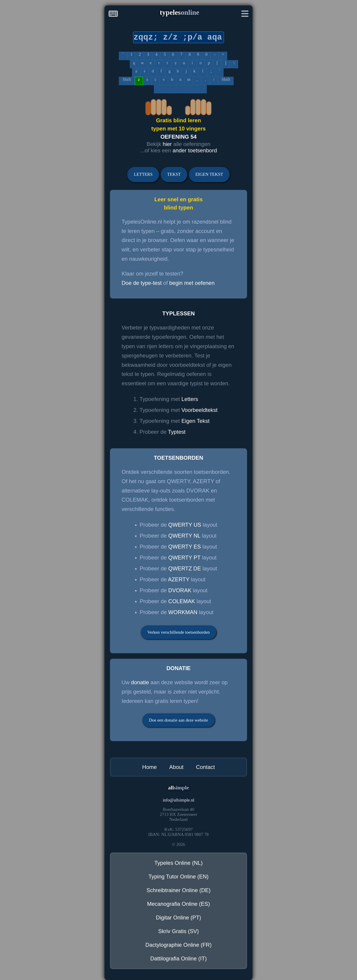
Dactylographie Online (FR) (179, 945)
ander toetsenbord (195, 150)
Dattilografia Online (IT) (178, 958)
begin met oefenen (192, 283)
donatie (140, 682)
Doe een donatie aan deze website (178, 720)
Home (150, 767)
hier (167, 144)
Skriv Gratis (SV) (179, 931)
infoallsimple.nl (179, 800)
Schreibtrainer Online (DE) (178, 890)
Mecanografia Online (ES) (178, 904)
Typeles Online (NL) (178, 863)
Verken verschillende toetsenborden (178, 632)
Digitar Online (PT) (179, 917)
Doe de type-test (142, 283)
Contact (205, 767)
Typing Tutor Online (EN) (178, 877)
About (176, 767)
